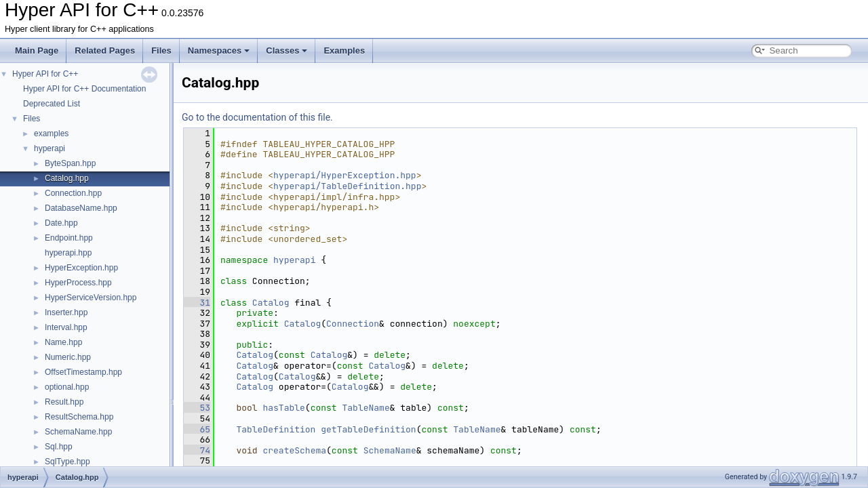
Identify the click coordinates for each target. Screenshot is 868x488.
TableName (366, 408)
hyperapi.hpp (68, 253)
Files (161, 50)
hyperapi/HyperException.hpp (345, 175)
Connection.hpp (73, 193)
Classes (287, 50)
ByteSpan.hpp (70, 163)
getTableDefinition (368, 429)
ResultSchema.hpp (79, 417)
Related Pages (105, 50)
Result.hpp (64, 402)
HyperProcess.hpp (78, 283)
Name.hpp (63, 342)
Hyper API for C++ (45, 74)
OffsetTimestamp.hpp (83, 372)
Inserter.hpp (66, 312)
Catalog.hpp (67, 178)
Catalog (271, 303)
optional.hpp (67, 387)
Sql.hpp (59, 447)
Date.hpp (61, 223)
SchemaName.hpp (78, 432)
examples (51, 134)
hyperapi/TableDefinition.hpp (347, 186)
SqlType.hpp (67, 462)
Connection (353, 324)
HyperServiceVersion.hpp (91, 298)
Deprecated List (52, 104)
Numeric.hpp (68, 357)
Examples (344, 50)
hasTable (283, 408)
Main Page (37, 50)
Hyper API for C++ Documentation (84, 89)
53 (197, 408)
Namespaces (219, 50)
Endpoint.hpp (69, 238)
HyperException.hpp (81, 268)
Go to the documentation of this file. (257, 117)
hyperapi (50, 148)
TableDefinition (276, 429)
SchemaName (390, 450)
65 (197, 429)
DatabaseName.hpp (81, 208)
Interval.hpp (66, 327)
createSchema (294, 450)
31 (197, 303)
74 (197, 450)
